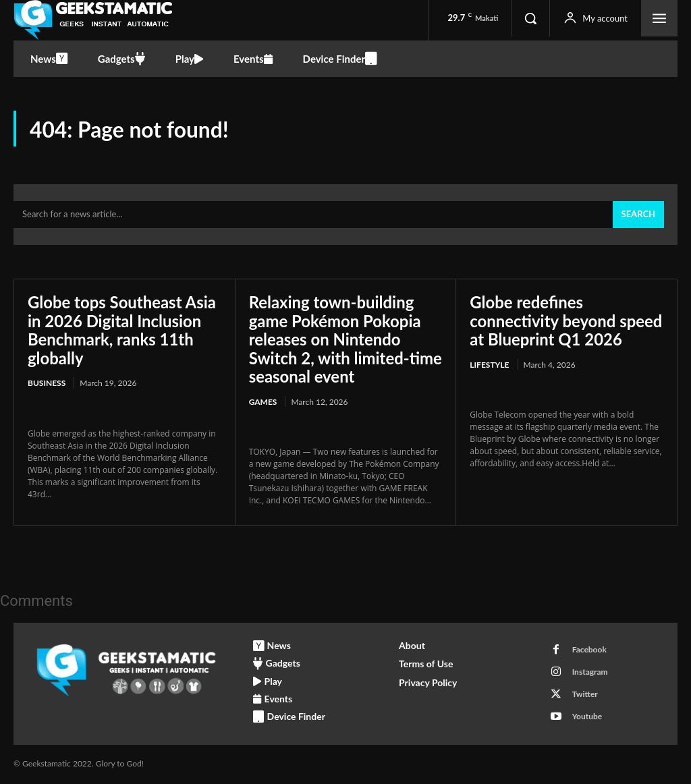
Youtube (587, 717)
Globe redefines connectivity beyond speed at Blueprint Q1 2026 (566, 320)
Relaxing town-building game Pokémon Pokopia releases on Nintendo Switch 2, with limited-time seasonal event (335, 339)
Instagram (590, 672)
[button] (530, 18)
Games (263, 402)
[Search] (638, 215)
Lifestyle (489, 365)
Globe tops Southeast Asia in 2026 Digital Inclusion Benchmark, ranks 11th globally (122, 330)
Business (47, 384)
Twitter (585, 695)
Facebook (589, 650)
